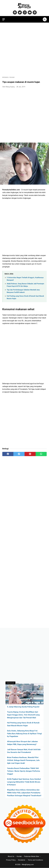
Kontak (19, 856)
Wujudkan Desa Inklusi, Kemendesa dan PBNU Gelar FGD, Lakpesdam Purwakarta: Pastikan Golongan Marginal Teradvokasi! (24, 793)
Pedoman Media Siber (32, 856)
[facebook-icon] (15, 12)
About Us (11, 856)
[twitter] (19, 454)
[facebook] (8, 454)
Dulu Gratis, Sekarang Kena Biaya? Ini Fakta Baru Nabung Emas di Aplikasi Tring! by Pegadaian (24, 734)
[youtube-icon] (29, 12)
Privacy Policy (11, 860)
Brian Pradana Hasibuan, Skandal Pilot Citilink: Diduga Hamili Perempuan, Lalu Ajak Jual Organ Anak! (23, 760)
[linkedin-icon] (34, 12)
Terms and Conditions (35, 860)
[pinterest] (30, 454)
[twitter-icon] (20, 12)
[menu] (4, 19)
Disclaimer (22, 860)
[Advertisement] (24, 49)
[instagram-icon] (24, 12)
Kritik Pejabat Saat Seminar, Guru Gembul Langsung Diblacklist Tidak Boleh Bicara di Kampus (24, 782)
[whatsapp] (41, 454)
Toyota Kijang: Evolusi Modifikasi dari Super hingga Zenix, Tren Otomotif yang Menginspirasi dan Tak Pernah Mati (23, 715)
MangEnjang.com (28, 865)
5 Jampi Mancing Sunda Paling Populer (23, 707)
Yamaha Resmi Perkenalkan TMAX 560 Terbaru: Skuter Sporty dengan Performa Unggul (23, 771)
